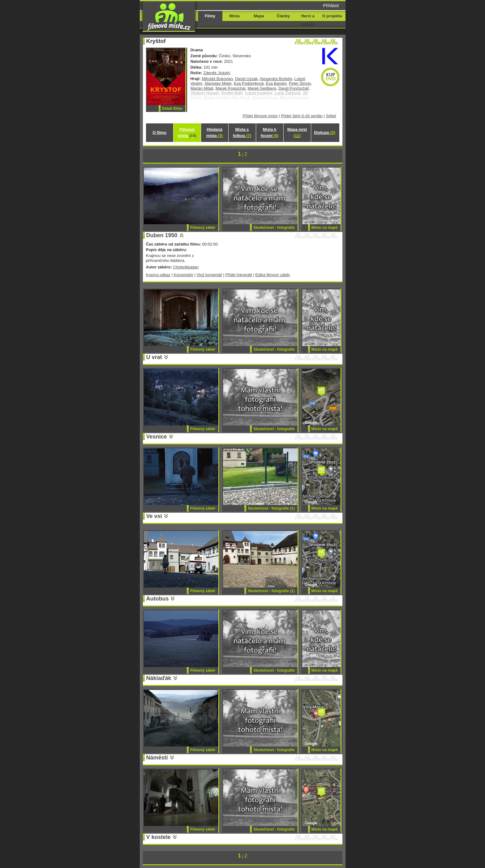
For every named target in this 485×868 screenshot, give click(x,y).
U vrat (154, 357)
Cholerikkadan (186, 267)
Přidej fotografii (239, 275)
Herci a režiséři (308, 20)
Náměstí (157, 758)
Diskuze (324, 133)
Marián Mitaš (202, 88)
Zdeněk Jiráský (217, 73)
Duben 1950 (162, 235)
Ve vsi (154, 516)
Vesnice (157, 437)
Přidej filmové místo (260, 116)
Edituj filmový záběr (273, 275)
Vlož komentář (209, 275)
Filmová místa (187, 133)
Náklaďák (159, 678)
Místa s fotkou (242, 133)
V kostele (159, 837)
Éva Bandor (276, 83)
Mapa (259, 16)
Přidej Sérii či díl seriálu (302, 116)
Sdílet (331, 116)
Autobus (158, 599)
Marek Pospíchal (230, 88)
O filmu (159, 133)
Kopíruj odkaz (158, 275)
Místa (234, 16)
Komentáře (183, 275)
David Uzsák (246, 79)
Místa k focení (270, 133)
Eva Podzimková (249, 83)
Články (283, 16)
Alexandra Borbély (276, 79)
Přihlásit (331, 6)
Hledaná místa (215, 133)
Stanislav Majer (218, 83)
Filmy (210, 16)
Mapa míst (297, 133)
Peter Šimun (300, 83)
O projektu (332, 16)
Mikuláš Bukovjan (217, 79)
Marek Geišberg (262, 88)
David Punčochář (294, 88)
